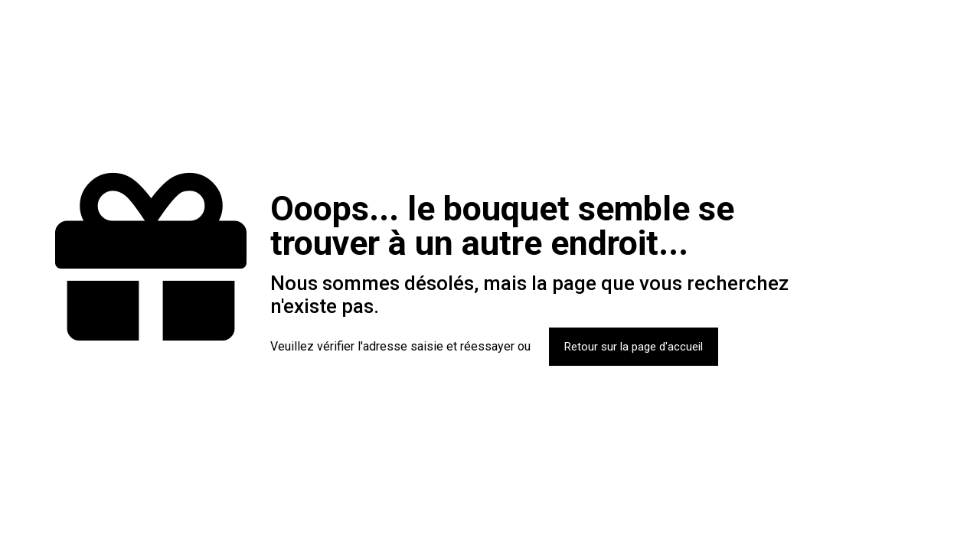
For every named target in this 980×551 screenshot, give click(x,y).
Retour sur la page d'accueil (634, 347)
